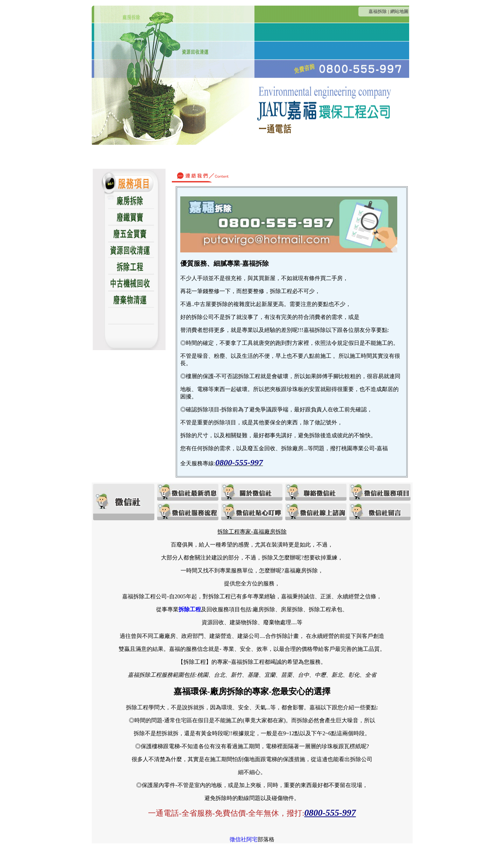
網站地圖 (399, 11)
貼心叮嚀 (308, 157)
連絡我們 (208, 157)
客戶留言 (376, 157)
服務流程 (275, 157)
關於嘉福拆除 (168, 157)
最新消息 (128, 157)
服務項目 (241, 157)
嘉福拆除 (378, 11)
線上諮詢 (342, 157)
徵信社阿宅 (244, 839)
